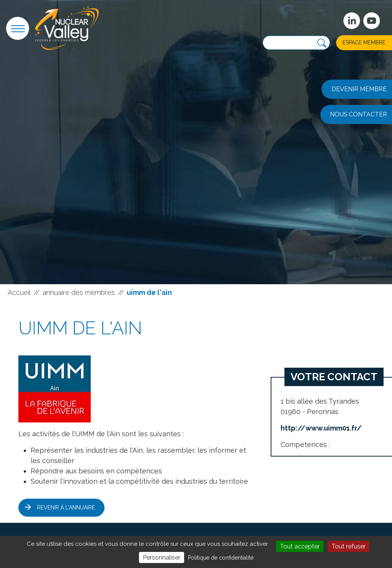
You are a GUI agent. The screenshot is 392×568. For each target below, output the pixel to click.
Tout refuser (349, 546)
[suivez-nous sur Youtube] (372, 21)
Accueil (19, 292)
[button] (18, 28)
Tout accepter (300, 546)
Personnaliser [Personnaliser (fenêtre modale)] (162, 557)
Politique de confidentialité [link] (221, 558)
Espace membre (364, 43)
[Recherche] (322, 43)
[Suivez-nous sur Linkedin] (352, 21)
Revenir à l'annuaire (66, 507)
